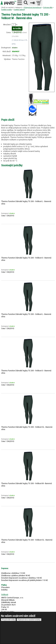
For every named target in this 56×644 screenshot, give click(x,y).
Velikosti (5, 594)
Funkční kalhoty (19, 10)
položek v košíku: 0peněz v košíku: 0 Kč (39, 3)
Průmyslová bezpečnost (33, 7)
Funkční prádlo (7, 10)
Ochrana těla (48, 7)
